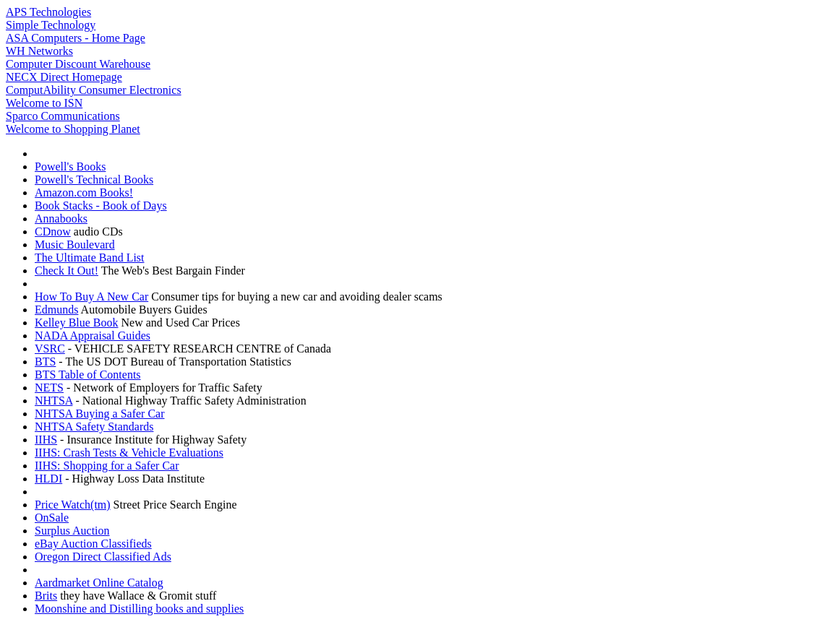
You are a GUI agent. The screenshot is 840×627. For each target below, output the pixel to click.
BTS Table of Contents (88, 375)
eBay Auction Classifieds (93, 544)
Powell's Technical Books (94, 180)
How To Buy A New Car (91, 297)
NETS (49, 388)
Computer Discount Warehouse (78, 64)
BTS (45, 362)
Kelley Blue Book (77, 323)
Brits (46, 596)
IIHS (46, 440)
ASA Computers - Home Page (76, 38)
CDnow (53, 232)
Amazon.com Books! (84, 193)
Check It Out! (67, 271)
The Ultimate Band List (90, 258)
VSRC (50, 349)
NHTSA (53, 401)
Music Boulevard (75, 245)
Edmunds (56, 310)
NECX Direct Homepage (64, 77)
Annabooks (61, 219)
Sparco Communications (63, 116)
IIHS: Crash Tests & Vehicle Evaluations (129, 453)
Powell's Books (70, 167)
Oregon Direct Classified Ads (103, 557)
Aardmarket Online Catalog (99, 583)
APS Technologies (48, 12)
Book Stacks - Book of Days (101, 206)
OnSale (52, 518)
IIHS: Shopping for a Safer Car (107, 466)
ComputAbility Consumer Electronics (94, 90)
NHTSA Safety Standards (94, 427)
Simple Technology (51, 25)
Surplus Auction (72, 531)
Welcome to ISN (44, 103)
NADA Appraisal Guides (93, 336)
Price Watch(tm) (73, 505)
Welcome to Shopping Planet (73, 129)
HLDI (48, 479)
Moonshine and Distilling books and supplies (139, 609)
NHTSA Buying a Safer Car (100, 414)
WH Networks (39, 51)
